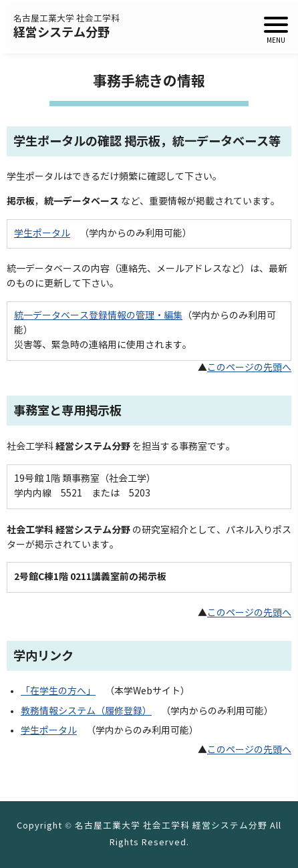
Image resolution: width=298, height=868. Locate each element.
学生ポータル (42, 234)
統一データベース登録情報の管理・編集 (98, 316)
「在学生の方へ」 (58, 691)
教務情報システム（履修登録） (86, 711)
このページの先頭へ (249, 368)
